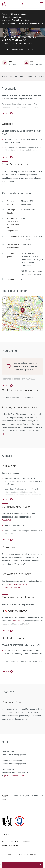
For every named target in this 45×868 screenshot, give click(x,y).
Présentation (7, 76)
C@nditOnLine (17, 621)
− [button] (5, 302)
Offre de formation (18, 14)
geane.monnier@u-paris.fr (15, 776)
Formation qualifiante (12, 17)
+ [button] (5, 299)
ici (3, 434)
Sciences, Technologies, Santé (16, 20)
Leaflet (22, 330)
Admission (32, 76)
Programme (20, 76)
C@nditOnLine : (8, 520)
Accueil (5, 14)
